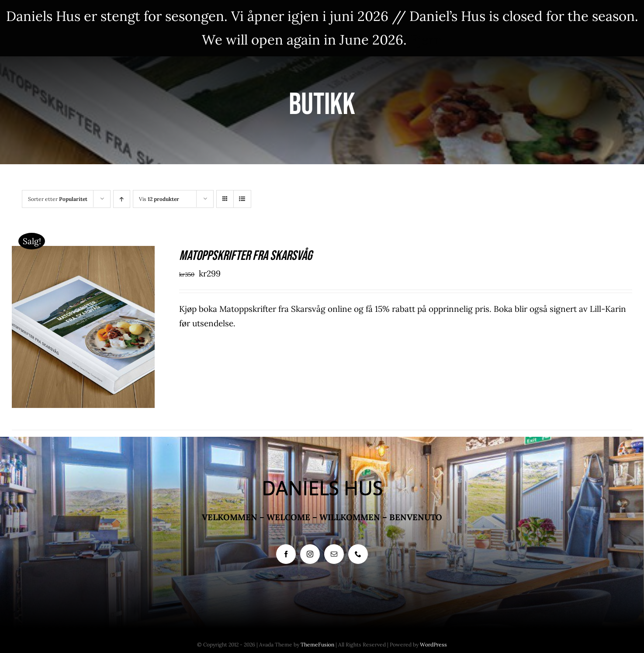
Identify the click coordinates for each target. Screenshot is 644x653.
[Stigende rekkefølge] (122, 199)
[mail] (334, 554)
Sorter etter (58, 199)
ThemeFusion (317, 644)
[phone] (358, 554)
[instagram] (310, 554)
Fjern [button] (426, 40)
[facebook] (286, 554)
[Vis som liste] (242, 199)
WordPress (433, 644)
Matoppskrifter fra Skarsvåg (246, 256)
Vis (159, 199)
